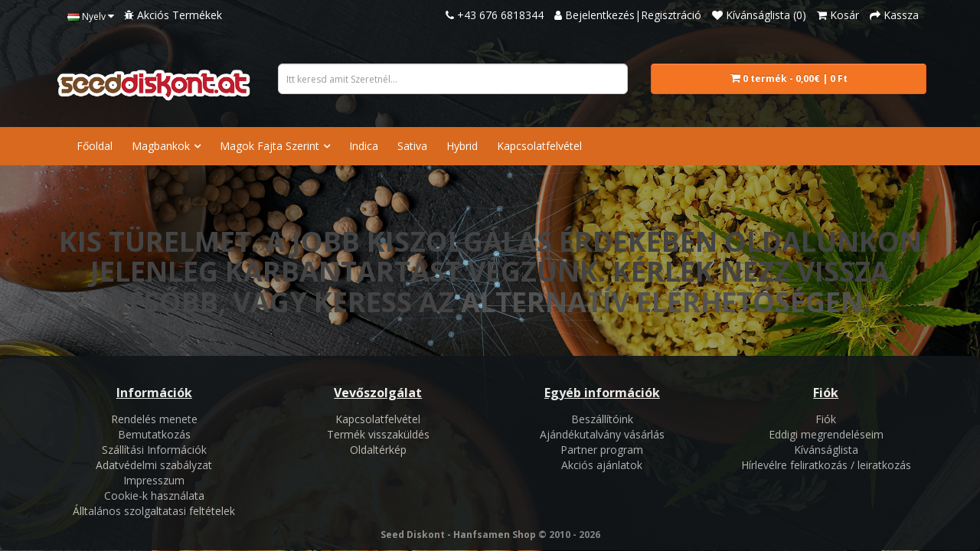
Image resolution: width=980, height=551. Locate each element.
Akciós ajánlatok (602, 465)
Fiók (826, 419)
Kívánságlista (826, 450)
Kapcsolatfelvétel (378, 419)
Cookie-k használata (154, 496)
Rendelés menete (154, 419)
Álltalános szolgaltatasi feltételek (154, 511)
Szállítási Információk (154, 450)
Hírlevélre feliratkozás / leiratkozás (826, 465)
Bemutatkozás (154, 434)
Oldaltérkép (378, 450)
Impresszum (154, 480)
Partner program (602, 450)
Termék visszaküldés (378, 434)
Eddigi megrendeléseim (826, 434)
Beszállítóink (602, 419)
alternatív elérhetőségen (662, 302)
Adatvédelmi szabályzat (154, 465)
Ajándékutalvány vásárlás (602, 434)
